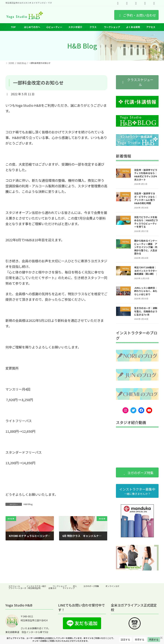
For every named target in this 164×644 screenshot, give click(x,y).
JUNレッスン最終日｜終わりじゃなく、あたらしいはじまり (146, 291)
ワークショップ (60, 586)
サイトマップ (69, 588)
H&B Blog (28, 504)
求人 (75, 586)
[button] (137, 82)
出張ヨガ (52, 588)
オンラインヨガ (112, 586)
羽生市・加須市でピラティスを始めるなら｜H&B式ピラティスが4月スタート (146, 175)
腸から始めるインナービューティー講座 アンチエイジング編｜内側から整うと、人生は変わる (146, 247)
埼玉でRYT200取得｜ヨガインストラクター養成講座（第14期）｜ (146, 271)
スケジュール (14, 586)
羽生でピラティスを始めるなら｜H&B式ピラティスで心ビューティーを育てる (146, 222)
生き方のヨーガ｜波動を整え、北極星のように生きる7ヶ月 (146, 311)
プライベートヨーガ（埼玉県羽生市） (25, 588)
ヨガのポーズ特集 (91, 586)
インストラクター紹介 (36, 586)
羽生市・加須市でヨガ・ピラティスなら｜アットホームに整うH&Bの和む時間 (146, 198)
